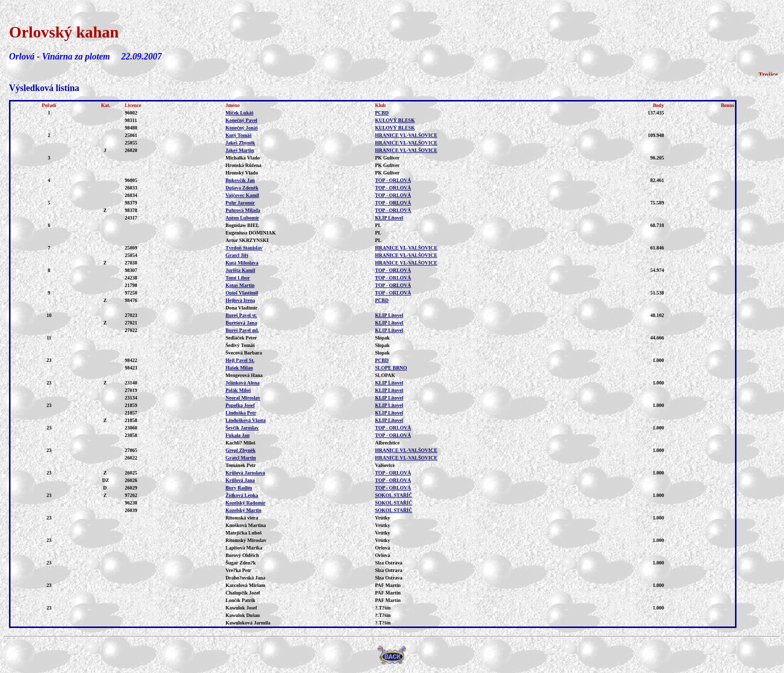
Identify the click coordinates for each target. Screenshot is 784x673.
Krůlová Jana (240, 480)
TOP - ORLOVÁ (393, 180)
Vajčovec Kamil (242, 195)
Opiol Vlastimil (242, 293)
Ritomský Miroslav (246, 540)
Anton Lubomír (242, 218)
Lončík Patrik (240, 600)
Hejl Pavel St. (240, 360)
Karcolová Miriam (245, 585)
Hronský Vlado (242, 173)
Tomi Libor (238, 278)
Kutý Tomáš (238, 135)
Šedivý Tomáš (240, 345)
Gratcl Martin (241, 458)
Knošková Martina (246, 525)
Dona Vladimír (241, 308)
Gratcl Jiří (237, 255)
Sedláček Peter (241, 338)
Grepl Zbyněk (240, 450)
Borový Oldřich (242, 555)
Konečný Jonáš (242, 128)
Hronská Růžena (243, 165)
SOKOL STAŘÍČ (394, 495)
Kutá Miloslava (242, 263)
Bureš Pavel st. (241, 315)
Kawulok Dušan (243, 615)
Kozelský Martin (243, 510)
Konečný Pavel (241, 120)
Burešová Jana (241, 323)
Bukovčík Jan (240, 180)
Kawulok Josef (241, 608)
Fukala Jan (237, 435)
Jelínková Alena (242, 383)
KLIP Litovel (389, 218)
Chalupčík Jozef (243, 593)
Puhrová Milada (243, 210)
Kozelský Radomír (245, 503)
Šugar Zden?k (241, 563)
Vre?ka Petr (238, 570)
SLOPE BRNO (391, 368)
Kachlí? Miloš (240, 443)
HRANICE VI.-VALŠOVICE (406, 135)
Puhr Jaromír (240, 203)
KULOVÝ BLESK (395, 120)
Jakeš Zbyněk (240, 143)
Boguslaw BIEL (242, 225)
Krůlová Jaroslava (245, 473)
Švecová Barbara (244, 353)
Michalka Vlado (242, 158)
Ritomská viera (242, 518)
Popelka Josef (240, 405)
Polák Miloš (238, 390)
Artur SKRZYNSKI (247, 240)
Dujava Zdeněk (242, 188)
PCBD (382, 113)
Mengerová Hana (244, 375)
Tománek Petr (240, 465)
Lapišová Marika (244, 548)
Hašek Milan (239, 368)
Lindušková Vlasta (245, 420)
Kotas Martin (240, 285)
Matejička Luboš (244, 533)
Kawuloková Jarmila (248, 623)
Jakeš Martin (240, 150)
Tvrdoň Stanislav (244, 248)
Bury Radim (239, 488)
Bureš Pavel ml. (242, 330)
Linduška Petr (241, 413)
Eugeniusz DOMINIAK (251, 233)
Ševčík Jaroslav (242, 428)
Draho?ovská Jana (245, 578)
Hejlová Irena (240, 300)
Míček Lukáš (239, 113)
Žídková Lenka (242, 495)
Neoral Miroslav (243, 398)
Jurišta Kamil (240, 270)
